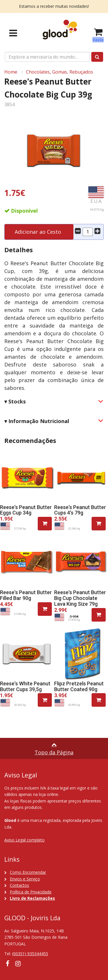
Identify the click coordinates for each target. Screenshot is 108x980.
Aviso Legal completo (24, 840)
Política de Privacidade (31, 892)
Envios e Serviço (25, 879)
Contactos (19, 885)
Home (11, 72)
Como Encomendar (28, 872)
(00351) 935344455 (30, 954)
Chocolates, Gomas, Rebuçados (59, 72)
